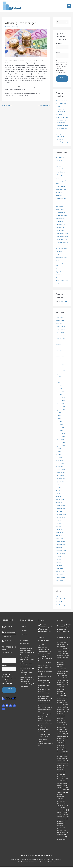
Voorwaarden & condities (48, 863)
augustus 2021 (61, 487)
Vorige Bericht (7, 106)
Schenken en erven (62, 260)
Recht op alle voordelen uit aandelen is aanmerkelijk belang (27, 687)
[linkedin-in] (4, 714)
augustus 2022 (61, 451)
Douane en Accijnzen (45, 672)
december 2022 (61, 439)
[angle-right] (23, 632)
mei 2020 (59, 532)
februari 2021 (60, 505)
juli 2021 (58, 490)
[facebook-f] (4, 710)
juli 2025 (58, 347)
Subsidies (59, 269)
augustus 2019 (61, 559)
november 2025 (61, 335)
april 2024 (59, 391)
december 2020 (61, 511)
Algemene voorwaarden (55, 861)
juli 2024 (58, 382)
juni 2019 (59, 565)
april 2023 (59, 427)
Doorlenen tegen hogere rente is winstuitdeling (61, 112)
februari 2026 (60, 326)
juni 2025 (59, 349)
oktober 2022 (60, 445)
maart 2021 (60, 502)
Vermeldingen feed (62, 604)
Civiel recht (59, 181)
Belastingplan (60, 178)
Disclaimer (43, 861)
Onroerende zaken (62, 242)
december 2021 (61, 475)
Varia (57, 281)
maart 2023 (60, 430)
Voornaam (59, 45)
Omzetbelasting (61, 233)
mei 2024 (59, 388)
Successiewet (60, 272)
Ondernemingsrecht (62, 236)
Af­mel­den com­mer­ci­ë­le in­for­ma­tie (28, 863)
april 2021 (59, 499)
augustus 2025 (61, 343)
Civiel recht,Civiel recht (45, 664)
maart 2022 (60, 466)
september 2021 (61, 484)
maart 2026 (60, 323)
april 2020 (59, 535)
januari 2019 (60, 580)
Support (58, 275)
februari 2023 (60, 433)
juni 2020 (59, 529)
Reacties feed (60, 607)
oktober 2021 (60, 481)
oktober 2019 (60, 553)
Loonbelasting (60, 230)
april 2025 (59, 355)
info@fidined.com (46, 637)
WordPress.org (60, 610)
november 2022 (61, 442)
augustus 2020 (61, 523)
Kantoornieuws (61, 227)
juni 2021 (59, 493)
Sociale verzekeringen (13, 28)
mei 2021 (59, 496)
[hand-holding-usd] (7, 642)
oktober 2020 (60, 517)
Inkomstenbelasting (62, 218)
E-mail (58, 53)
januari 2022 (60, 472)
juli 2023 (58, 418)
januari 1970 (60, 586)
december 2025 (61, 332)
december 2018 (61, 583)
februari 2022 (60, 469)
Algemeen (59, 169)
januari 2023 (60, 436)
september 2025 (61, 341)
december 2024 (61, 367)
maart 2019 (60, 574)
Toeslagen (59, 278)
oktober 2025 (60, 337)
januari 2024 (60, 400)
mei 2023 (59, 424)
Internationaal (60, 221)
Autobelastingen (61, 175)
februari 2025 (60, 361)
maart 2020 (60, 538)
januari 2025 (60, 364)
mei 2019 (59, 568)
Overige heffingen (61, 251)
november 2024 (61, 370)
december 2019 (61, 547)
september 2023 (61, 412)
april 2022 (59, 463)
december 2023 (61, 403)
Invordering (59, 224)
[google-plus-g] (11, 710)
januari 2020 (60, 544)
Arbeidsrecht (60, 172)
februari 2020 (60, 541)
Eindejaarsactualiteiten (46, 677)
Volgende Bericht (44, 106)
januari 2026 (60, 329)
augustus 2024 (61, 379)
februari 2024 (60, 397)
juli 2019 (58, 562)
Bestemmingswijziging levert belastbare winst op (62, 131)
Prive (57, 257)
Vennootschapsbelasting (46, 750)
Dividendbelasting (61, 192)
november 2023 (61, 406)
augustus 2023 (61, 415)
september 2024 (61, 376)
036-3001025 (45, 635)
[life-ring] (9, 633)
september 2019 (61, 556)
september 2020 (61, 520)
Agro (57, 166)
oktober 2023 (60, 409)
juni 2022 (59, 457)
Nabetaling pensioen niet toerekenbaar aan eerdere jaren (27, 671)
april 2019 (59, 571)
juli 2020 (58, 526)
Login (58, 601)
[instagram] (15, 710)
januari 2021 (60, 508)
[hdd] (7, 646)
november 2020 (61, 514)
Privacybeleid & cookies (17, 861)
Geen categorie (61, 215)
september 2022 (61, 448)
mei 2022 (59, 460)
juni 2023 (59, 421)
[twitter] (7, 710)
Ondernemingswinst (62, 239)
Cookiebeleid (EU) (32, 861)
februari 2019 (60, 577)
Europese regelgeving (45, 681)
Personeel (59, 254)
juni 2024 (59, 385)
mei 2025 (59, 353)
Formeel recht (60, 212)
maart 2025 (60, 358)
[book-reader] (9, 638)
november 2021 (61, 478)
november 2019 (61, 550)
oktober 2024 (60, 373)
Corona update (61, 189)
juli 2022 (58, 454)
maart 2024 (60, 394)
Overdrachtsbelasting (45, 716)
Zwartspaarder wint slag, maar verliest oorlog (62, 104)
